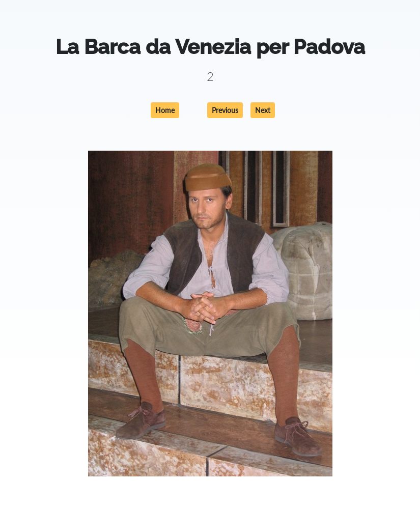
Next (263, 110)
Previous (225, 110)
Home (165, 110)
